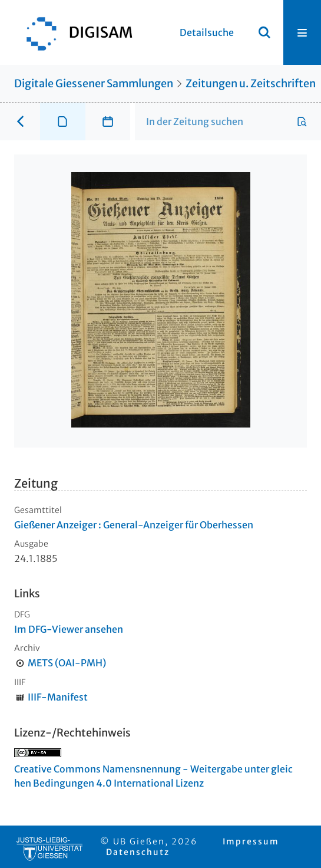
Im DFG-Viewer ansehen (69, 629)
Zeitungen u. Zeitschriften (251, 83)
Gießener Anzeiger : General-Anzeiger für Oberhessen (134, 525)
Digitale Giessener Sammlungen (94, 83)
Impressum (251, 841)
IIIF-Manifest (58, 697)
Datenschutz (138, 852)
